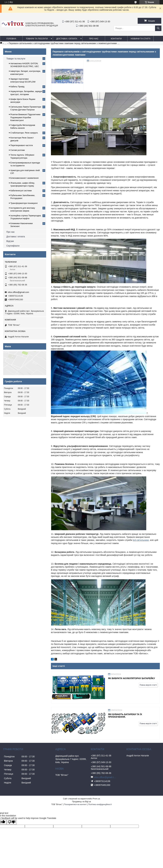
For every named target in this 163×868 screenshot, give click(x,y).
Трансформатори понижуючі (24, 203)
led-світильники (141, 540)
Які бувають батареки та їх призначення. (125, 716)
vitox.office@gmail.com (18, 292)
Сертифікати (13, 246)
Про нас (11, 232)
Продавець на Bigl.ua (81, 802)
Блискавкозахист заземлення (24, 178)
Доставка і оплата (67, 39)
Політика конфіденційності (100, 804)
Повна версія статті (148, 685)
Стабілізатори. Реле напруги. (24, 133)
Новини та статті (140, 39)
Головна (11, 39)
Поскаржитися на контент (75, 804)
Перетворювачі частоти (22, 145)
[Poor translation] (12, 822)
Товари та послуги (37, 39)
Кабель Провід (17, 87)
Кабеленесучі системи (21, 191)
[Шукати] (158, 28)
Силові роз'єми (18, 150)
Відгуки (10, 241)
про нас (94, 39)
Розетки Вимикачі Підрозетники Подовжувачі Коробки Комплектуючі (25, 117)
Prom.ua (96, 799)
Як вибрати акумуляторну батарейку (131, 678)
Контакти (116, 39)
